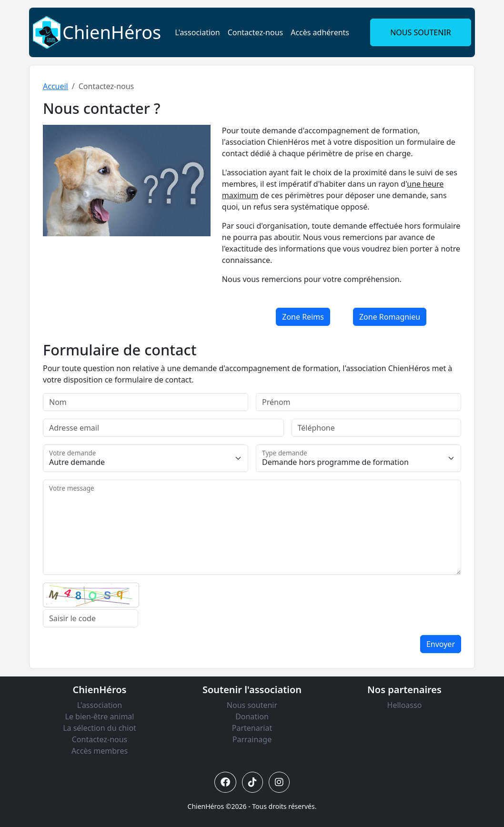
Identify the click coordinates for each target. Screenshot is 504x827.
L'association (197, 32)
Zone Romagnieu (390, 317)
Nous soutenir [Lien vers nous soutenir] (252, 705)
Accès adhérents (320, 32)
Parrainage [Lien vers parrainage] (252, 739)
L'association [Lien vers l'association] (100, 705)
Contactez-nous (256, 32)
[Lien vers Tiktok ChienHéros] (252, 782)
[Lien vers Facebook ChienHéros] (225, 782)
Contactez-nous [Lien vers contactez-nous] (100, 739)
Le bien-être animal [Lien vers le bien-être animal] (100, 716)
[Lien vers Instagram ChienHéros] (279, 782)
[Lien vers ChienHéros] (47, 31)
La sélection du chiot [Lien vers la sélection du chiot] (100, 728)
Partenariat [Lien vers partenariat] (252, 728)
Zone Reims (303, 317)
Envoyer (441, 644)
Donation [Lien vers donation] (252, 716)
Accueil (55, 86)
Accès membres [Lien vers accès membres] (100, 751)
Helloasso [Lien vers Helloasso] (405, 705)
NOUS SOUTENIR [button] (421, 32)
